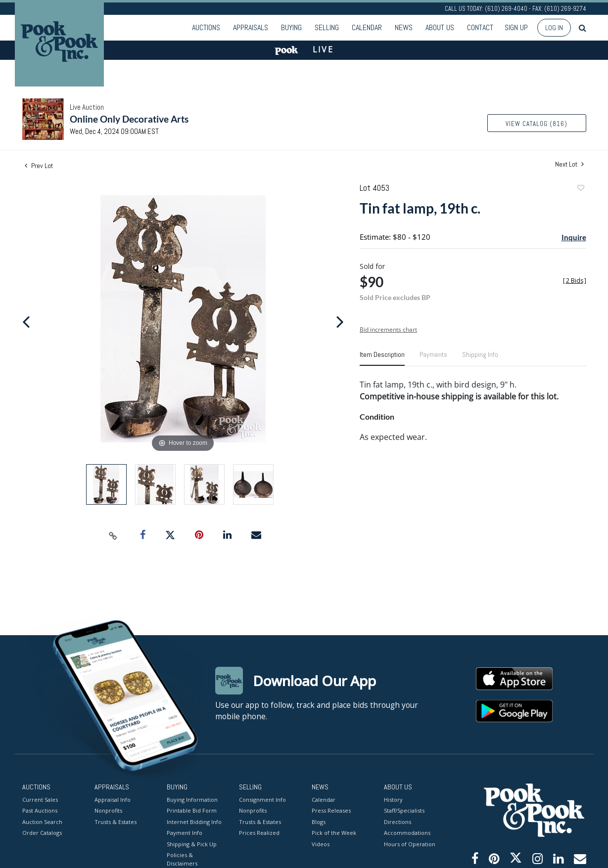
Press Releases (331, 810)
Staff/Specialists (404, 810)
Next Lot (569, 164)
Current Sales (40, 799)
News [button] (404, 27)
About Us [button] (440, 27)
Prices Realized (259, 833)
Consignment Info (262, 799)
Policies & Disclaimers (182, 859)
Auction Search (42, 821)
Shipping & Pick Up (192, 844)
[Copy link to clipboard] (113, 535)
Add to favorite (580, 189)
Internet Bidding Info (194, 821)
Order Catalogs (42, 833)
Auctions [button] (206, 27)
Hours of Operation (410, 844)
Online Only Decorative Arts (129, 119)
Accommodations (407, 833)
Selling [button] (327, 27)
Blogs (319, 821)
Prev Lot (39, 166)
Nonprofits (108, 810)
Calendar (367, 27)
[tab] (382, 358)
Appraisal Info (113, 799)
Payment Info (185, 833)
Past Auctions (40, 810)
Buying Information (192, 799)
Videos (321, 844)
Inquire (574, 237)
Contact (480, 27)
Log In (554, 28)
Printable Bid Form (192, 810)
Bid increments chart (388, 329)
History (393, 799)
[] (575, 281)
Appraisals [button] (251, 27)
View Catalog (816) (537, 124)
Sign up (516, 27)
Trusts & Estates (116, 821)
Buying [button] (291, 27)
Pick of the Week (334, 833)
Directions (398, 821)
